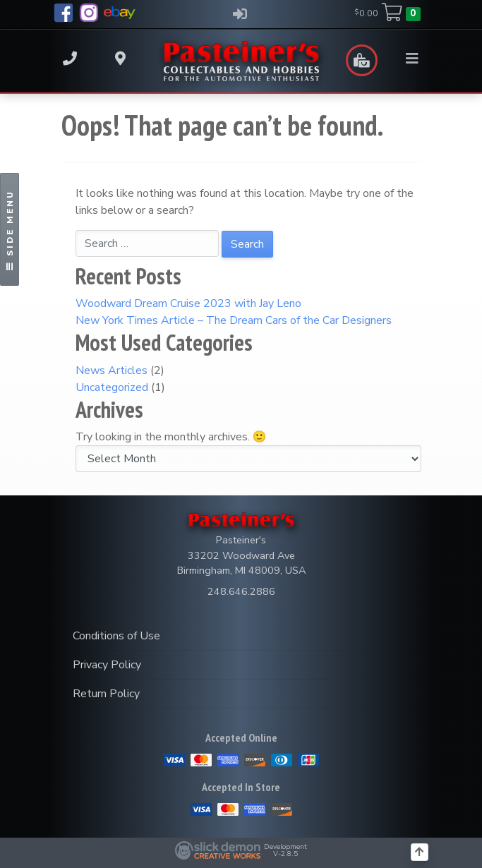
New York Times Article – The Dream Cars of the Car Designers (234, 320)
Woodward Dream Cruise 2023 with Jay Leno (188, 303)
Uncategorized (112, 387)
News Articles (112, 370)
